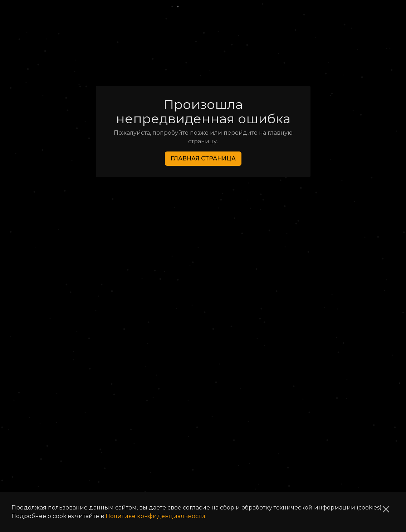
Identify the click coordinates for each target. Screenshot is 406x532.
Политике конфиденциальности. (156, 516)
